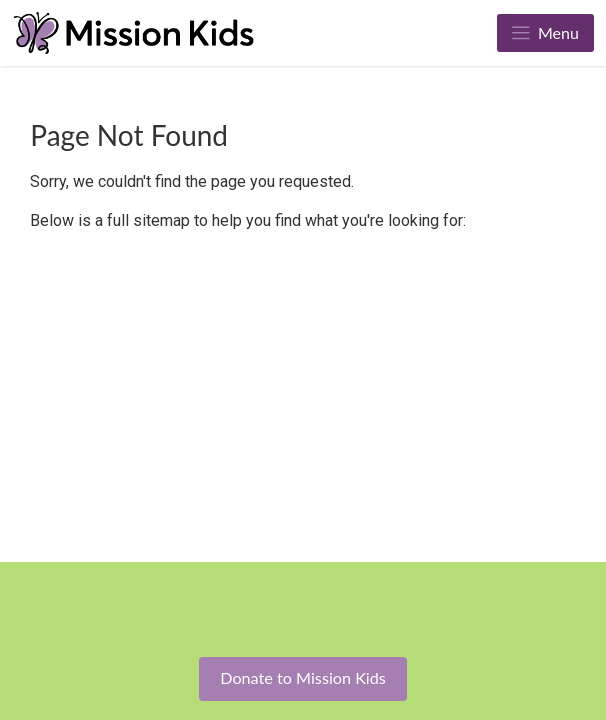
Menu (545, 32)
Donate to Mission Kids (303, 677)
